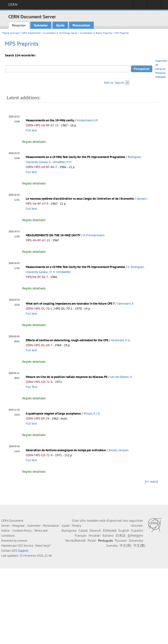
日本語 (121, 535)
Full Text (31, 387)
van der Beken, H (121, 377)
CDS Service (25, 546)
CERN (13, 5)
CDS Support (20, 551)
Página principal (11, 33)
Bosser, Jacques (119, 450)
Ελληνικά (110, 530)
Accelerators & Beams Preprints (96, 33)
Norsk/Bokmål (76, 540)
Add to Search (114, 83)
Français (81, 535)
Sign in (141, 6)
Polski (92, 540)
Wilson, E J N (92, 414)
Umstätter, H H (62, 162)
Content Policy (22, 531)
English (124, 530)
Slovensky (136, 540)
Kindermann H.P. (87, 120)
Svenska (112, 545)
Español (137, 530)
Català (83, 530)
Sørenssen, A (125, 304)
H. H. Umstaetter (60, 272)
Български (69, 530)
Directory (155, 6)
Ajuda (60, 25)
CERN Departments (31, 33)
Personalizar (81, 25)
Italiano (108, 535)
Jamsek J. (142, 199)
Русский (121, 540)
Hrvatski (94, 535)
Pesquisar (19, 25)
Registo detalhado (34, 142)
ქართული (135, 535)
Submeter (41, 25)
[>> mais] (151, 481)
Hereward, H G (120, 340)
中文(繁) (139, 545)
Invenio (22, 541)
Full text (31, 130)
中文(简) (126, 545)
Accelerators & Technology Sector (60, 33)
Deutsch (95, 530)
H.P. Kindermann (94, 235)
